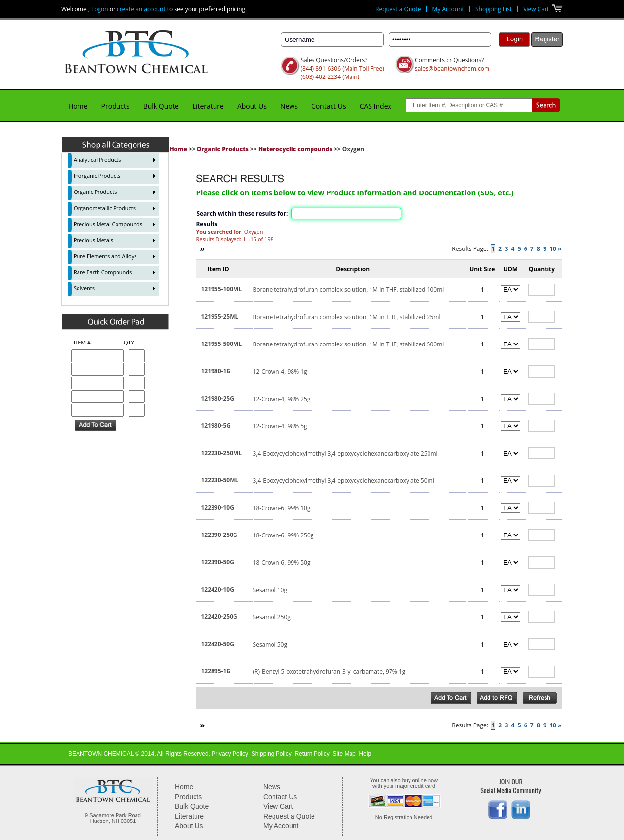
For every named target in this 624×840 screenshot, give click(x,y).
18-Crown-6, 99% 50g (282, 563)
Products (116, 106)
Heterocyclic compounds (295, 149)
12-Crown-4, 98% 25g (282, 399)
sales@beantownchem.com (452, 68)
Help (365, 754)
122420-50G (217, 644)
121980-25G (217, 398)
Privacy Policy (230, 754)
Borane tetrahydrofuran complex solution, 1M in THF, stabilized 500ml (349, 344)
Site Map (344, 754)
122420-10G (217, 589)
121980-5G (216, 426)
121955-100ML (221, 289)
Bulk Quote (161, 106)
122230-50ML (220, 480)
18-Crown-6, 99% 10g (282, 508)
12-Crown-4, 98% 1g (280, 372)
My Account (448, 9)
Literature (208, 106)
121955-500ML (221, 344)
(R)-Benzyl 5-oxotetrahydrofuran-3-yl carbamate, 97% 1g (329, 672)
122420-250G (219, 617)
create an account (141, 9)
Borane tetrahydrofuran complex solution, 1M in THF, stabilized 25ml (347, 317)
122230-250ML (221, 453)
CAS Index (376, 106)
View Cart (536, 9)
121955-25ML (220, 316)
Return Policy (312, 754)
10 (553, 249)
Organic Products (223, 149)
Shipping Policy (272, 754)
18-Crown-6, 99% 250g (283, 535)
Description (353, 269)
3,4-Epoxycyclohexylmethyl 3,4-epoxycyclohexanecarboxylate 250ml (345, 453)
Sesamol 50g (270, 644)
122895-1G (216, 671)
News (289, 106)
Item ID (218, 269)
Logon (100, 9)
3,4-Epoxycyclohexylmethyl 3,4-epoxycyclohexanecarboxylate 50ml (344, 481)
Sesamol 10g (270, 590)
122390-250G (219, 535)
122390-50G (217, 562)
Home (78, 106)
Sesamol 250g (272, 617)
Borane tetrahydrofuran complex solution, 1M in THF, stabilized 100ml (349, 290)
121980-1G (216, 371)
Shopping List (494, 9)
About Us (252, 106)
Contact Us (329, 106)
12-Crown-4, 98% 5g (280, 426)
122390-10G (217, 507)
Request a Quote (398, 9)
